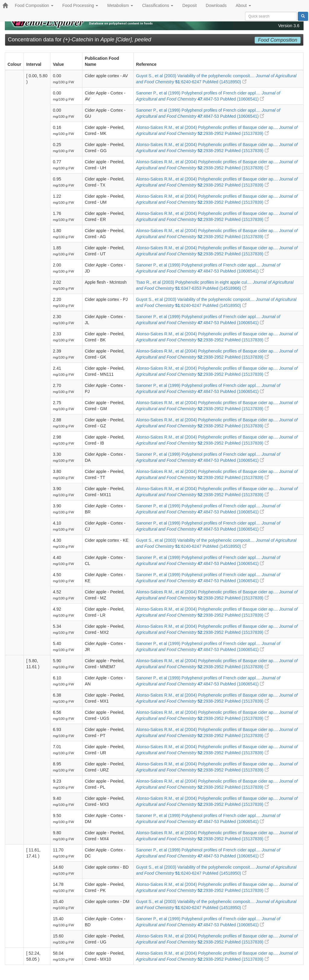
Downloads (216, 5)
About (243, 5)
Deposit (189, 5)
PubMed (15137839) (247, 133)
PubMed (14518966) (225, 288)
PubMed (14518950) (225, 82)
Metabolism (120, 5)
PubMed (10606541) (242, 99)
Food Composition (34, 5)
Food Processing (80, 5)
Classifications (158, 5)
